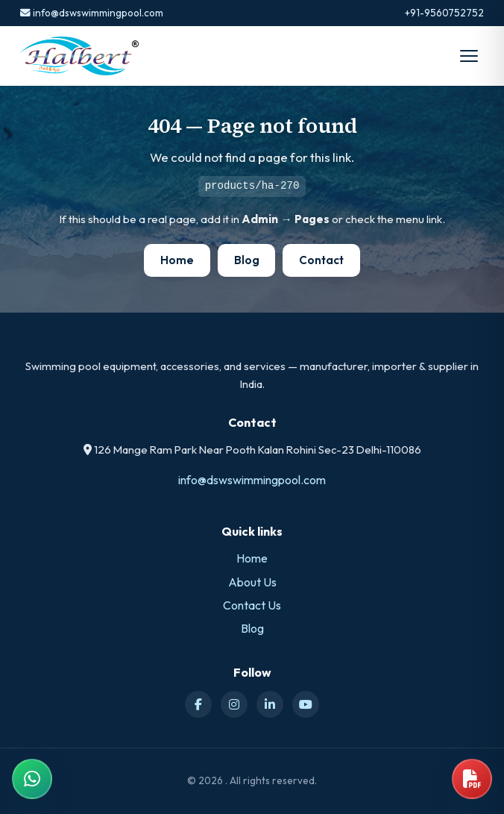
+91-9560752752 (444, 13)
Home (177, 260)
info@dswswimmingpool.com (92, 13)
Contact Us (252, 605)
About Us (252, 582)
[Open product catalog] (472, 779)
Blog (247, 260)
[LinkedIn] (270, 704)
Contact (321, 260)
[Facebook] (198, 704)
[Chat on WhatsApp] (32, 779)
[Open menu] (469, 56)
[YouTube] (306, 704)
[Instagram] (234, 704)
